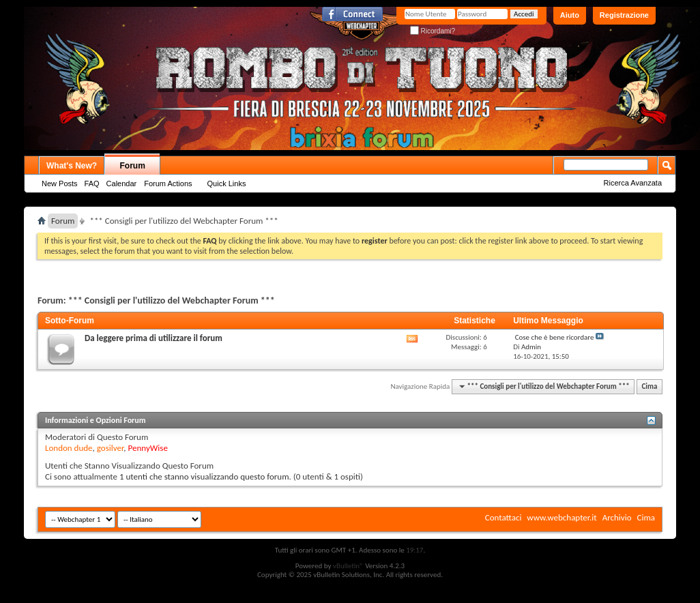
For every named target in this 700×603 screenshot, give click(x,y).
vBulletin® (348, 566)
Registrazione (624, 15)
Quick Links (227, 183)
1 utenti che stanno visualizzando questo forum (204, 476)
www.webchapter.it (562, 517)
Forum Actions (168, 183)
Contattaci (504, 517)
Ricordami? (433, 31)
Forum (133, 166)
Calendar (122, 183)
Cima (649, 386)
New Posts (60, 183)
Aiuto (570, 15)
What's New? (72, 166)
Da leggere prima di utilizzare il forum (154, 338)
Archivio (617, 517)
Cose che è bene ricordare (555, 337)
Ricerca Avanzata (633, 183)
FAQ (92, 183)
